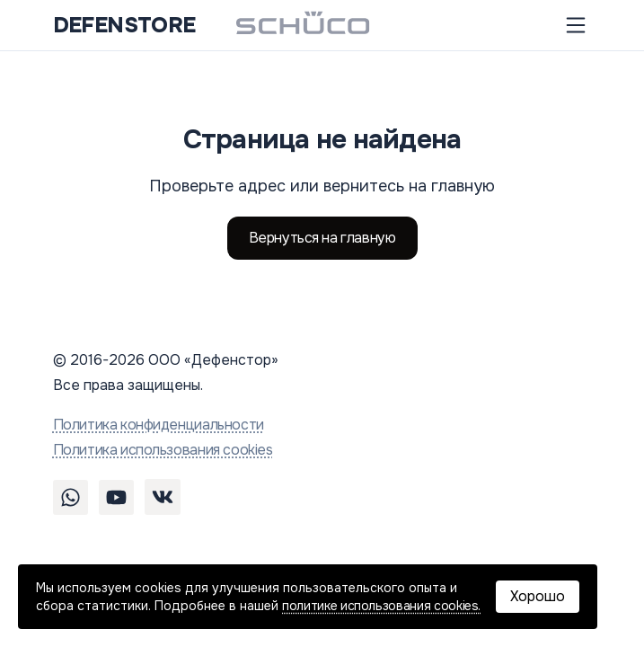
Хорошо (538, 596)
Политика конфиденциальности (159, 425)
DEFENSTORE (124, 25)
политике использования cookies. (381, 606)
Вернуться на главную (322, 238)
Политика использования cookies (163, 450)
